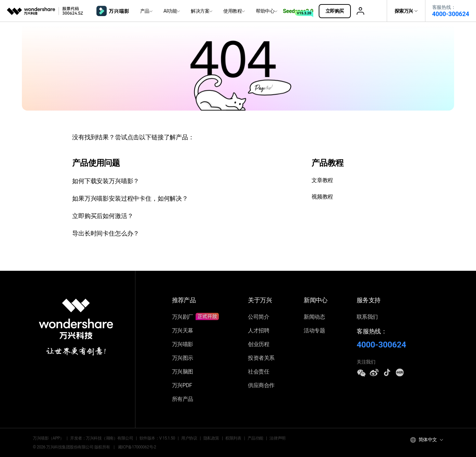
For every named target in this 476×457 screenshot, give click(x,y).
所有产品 (183, 399)
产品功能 (255, 438)
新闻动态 (314, 317)
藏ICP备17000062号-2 (137, 447)
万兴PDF (182, 385)
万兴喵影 (183, 344)
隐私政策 (211, 438)
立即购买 (338, 11)
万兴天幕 (183, 331)
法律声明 (277, 438)
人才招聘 (259, 331)
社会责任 (259, 372)
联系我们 (367, 317)
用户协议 (189, 438)
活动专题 (314, 331)
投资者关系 (261, 358)
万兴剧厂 (196, 317)
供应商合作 (261, 385)
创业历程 (259, 344)
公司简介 (259, 317)
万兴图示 (183, 358)
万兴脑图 (183, 372)
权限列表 (233, 438)
